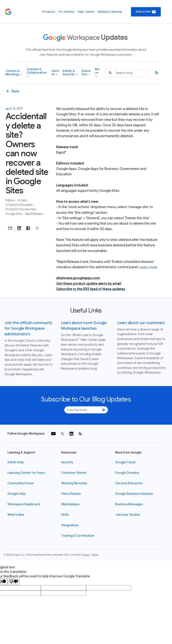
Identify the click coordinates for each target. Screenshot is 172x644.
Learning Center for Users (26, 473)
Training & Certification (78, 536)
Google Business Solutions (134, 494)
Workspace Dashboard (24, 504)
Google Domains (127, 473)
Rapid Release (34, 214)
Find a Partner (71, 494)
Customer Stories (74, 473)
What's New (16, 515)
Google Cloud (125, 462)
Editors (10, 200)
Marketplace (70, 504)
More (97, 73)
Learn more (148, 267)
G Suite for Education (20, 205)
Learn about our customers (141, 323)
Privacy (86, 555)
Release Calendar (110, 12)
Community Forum (21, 483)
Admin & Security (70, 73)
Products (49, 12)
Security (67, 462)
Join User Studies (128, 515)
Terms (95, 555)
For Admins (66, 12)
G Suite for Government (21, 209)
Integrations (70, 525)
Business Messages (129, 504)
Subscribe (146, 12)
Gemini (55, 73)
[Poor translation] (14, 582)
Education (86, 73)
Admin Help (16, 462)
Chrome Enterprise (129, 483)
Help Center (86, 12)
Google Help (17, 494)
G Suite (22, 200)
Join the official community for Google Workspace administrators (28, 328)
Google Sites (14, 214)
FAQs (65, 515)
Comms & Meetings (14, 73)
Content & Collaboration (37, 73)
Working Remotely (74, 483)
